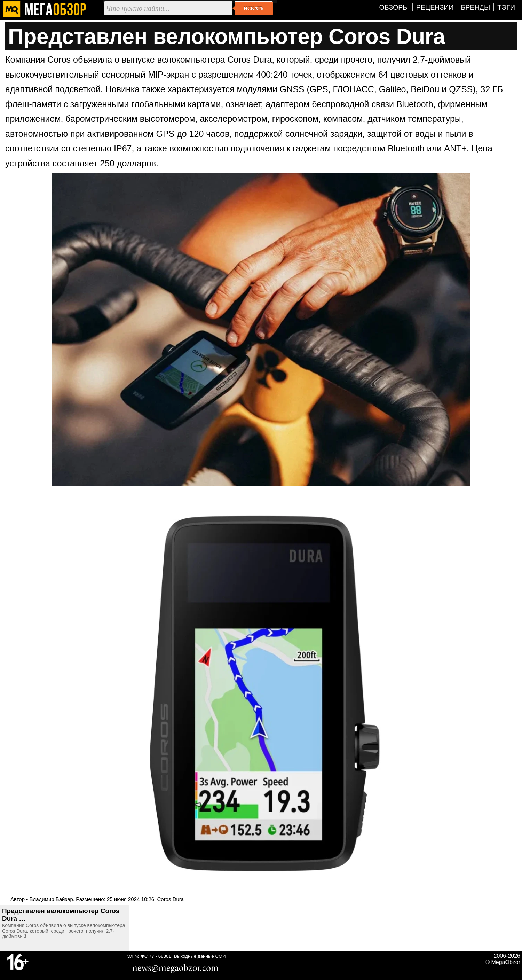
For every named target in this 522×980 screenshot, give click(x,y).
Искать (254, 8)
